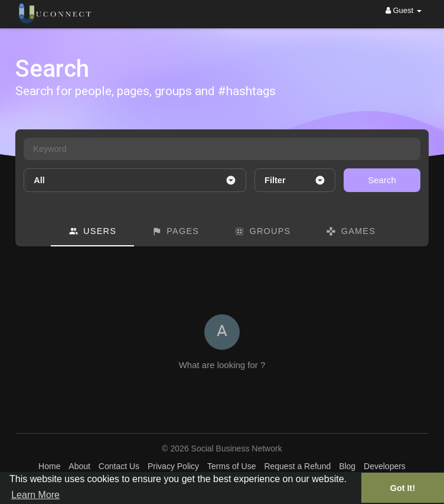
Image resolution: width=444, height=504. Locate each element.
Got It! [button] (403, 488)
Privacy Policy (173, 466)
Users (92, 231)
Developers (385, 466)
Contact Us (119, 466)
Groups (262, 231)
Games (351, 231)
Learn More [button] (35, 495)
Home (49, 466)
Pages (175, 231)
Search (382, 180)
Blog (347, 466)
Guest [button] (404, 10)
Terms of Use (231, 466)
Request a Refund (297, 466)
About (79, 466)
